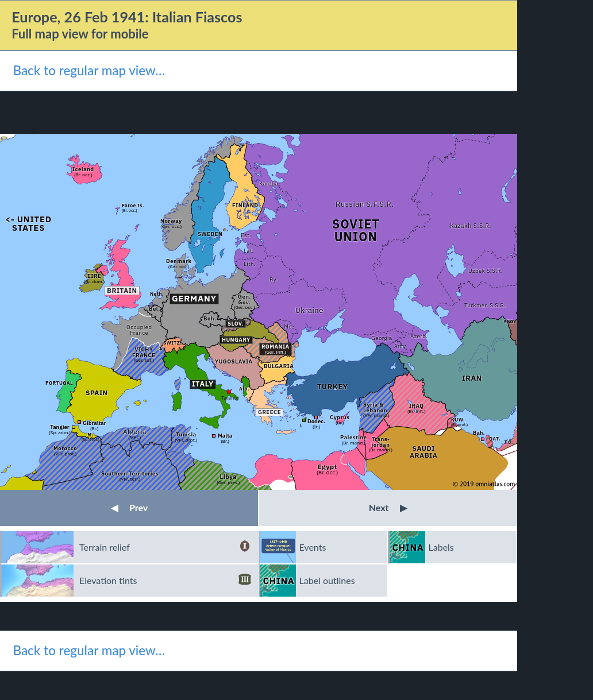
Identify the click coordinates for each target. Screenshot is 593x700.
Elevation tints (165, 581)
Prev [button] (129, 507)
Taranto (230, 398)
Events (313, 547)
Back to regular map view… (89, 70)
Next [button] (388, 507)
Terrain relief (165, 547)
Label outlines (327, 580)
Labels (441, 547)
